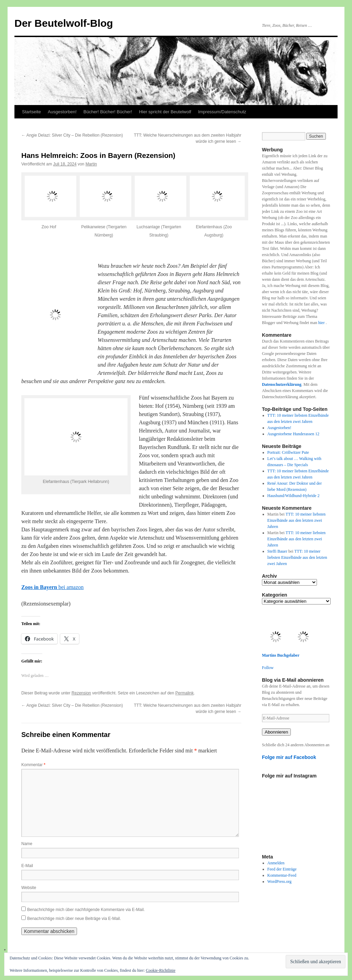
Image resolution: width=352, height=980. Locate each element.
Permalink (184, 693)
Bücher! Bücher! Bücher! (108, 112)
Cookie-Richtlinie (161, 970)
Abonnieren (276, 732)
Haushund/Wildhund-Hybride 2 (294, 496)
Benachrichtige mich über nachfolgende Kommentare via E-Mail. (86, 910)
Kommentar (33, 765)
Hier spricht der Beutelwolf (165, 112)
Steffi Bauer (277, 551)
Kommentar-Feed (282, 875)
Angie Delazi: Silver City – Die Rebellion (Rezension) (72, 135)
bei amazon (52, 587)
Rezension (81, 693)
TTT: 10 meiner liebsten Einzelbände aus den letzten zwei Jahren (297, 520)
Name (27, 844)
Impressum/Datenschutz (222, 112)
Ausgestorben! (62, 112)
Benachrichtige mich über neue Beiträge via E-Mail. (74, 919)
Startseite (31, 112)
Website (29, 888)
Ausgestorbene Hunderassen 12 (293, 434)
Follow (268, 668)
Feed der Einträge (282, 869)
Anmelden (276, 863)
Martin (91, 164)
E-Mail (27, 866)
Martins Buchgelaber (281, 655)
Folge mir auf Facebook (289, 757)
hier (322, 323)
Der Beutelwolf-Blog (64, 23)
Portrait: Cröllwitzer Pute (288, 452)
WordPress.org (279, 881)
